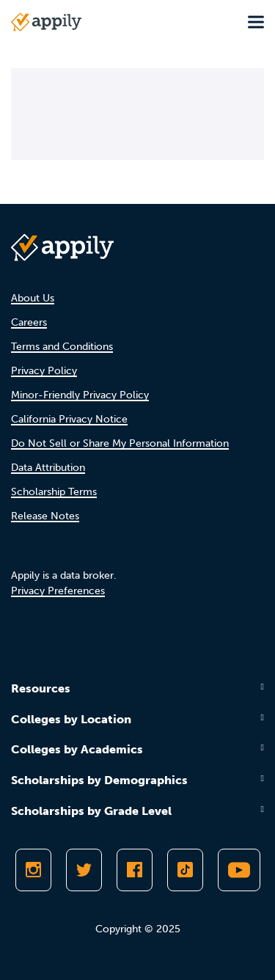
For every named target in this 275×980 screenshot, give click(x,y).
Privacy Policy (44, 371)
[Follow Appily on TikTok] (185, 870)
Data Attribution (48, 468)
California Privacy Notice (69, 419)
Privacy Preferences (58, 591)
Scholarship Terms (54, 492)
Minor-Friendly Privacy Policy (80, 395)
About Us (33, 298)
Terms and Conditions (62, 347)
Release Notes (45, 516)
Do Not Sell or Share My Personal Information (120, 443)
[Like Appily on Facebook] (135, 870)
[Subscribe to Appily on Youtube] (239, 870)
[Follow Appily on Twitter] (84, 870)
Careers (29, 322)
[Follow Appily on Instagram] (33, 870)
